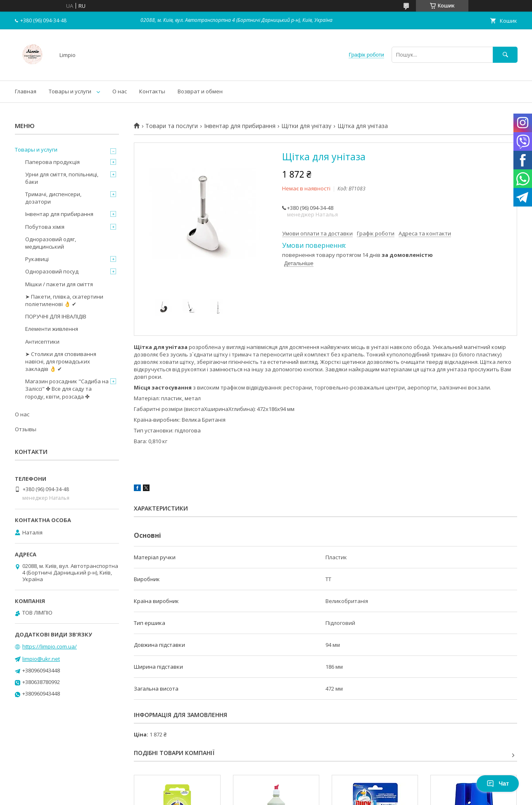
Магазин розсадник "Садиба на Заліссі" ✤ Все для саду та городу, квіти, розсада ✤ (67, 389)
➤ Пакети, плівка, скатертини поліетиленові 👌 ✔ (64, 300)
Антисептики (42, 342)
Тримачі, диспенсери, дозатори (53, 198)
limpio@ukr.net (41, 659)
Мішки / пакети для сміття (59, 284)
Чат (498, 784)
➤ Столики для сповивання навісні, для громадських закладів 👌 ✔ (61, 361)
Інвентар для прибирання (240, 126)
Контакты (152, 91)
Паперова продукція (52, 162)
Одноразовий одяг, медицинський (51, 243)
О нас (120, 91)
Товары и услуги (70, 91)
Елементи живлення (52, 329)
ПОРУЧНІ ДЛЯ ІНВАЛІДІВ (56, 316)
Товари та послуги (172, 126)
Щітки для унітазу (306, 126)
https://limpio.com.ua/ (50, 646)
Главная (26, 91)
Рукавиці (37, 259)
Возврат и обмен (200, 91)
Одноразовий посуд (52, 271)
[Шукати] (505, 55)
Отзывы (26, 429)
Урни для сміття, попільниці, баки (62, 178)
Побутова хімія (45, 227)
